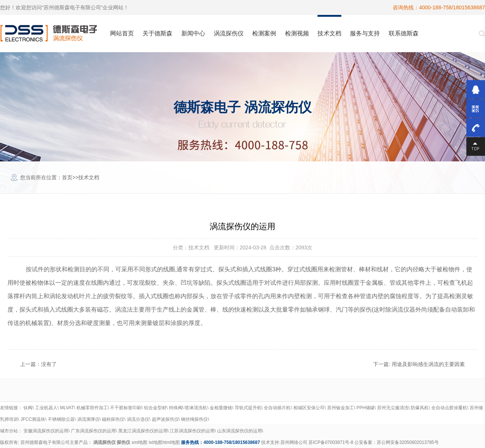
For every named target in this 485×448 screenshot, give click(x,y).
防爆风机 (420, 408)
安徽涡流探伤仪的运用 (46, 431)
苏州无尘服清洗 (393, 408)
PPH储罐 (365, 408)
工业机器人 (46, 408)
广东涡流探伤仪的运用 (93, 431)
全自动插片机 (277, 408)
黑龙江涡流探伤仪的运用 (143, 431)
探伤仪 (123, 442)
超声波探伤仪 (165, 419)
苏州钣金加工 (341, 408)
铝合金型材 (155, 408)
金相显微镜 (221, 408)
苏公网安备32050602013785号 (408, 442)
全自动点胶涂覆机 (449, 408)
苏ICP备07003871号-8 (331, 442)
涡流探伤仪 (104, 442)
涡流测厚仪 (88, 419)
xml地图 (140, 442)
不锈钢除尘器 (61, 419)
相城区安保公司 (309, 408)
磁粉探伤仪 (113, 419)
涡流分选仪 (138, 419)
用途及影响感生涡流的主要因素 (428, 364)
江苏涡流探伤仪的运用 (192, 431)
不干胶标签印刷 (126, 408)
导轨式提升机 (248, 408)
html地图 (171, 442)
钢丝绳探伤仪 (194, 419)
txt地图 (156, 442)
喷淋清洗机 (196, 408)
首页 (67, 177)
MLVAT (67, 408)
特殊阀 (176, 408)
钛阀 (28, 408)
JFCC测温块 (33, 419)
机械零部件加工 (92, 408)
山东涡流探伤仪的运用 (240, 431)
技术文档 (89, 177)
